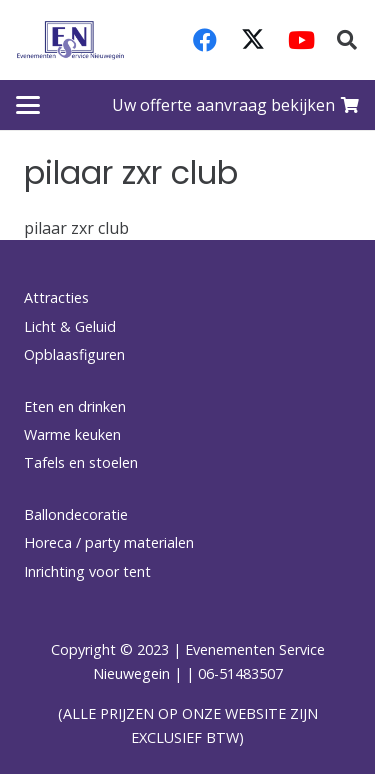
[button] (347, 40)
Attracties (56, 297)
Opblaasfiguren (74, 354)
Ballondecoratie (76, 514)
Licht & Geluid (70, 326)
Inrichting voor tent (87, 571)
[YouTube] (301, 40)
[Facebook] (205, 40)
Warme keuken (72, 434)
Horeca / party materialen (109, 542)
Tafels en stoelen (81, 462)
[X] (253, 40)
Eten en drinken (75, 406)
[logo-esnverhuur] (70, 40)
